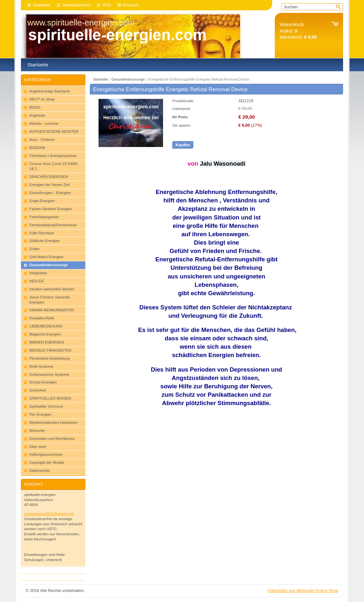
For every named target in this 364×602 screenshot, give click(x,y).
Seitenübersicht (76, 5)
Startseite (42, 5)
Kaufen (183, 145)
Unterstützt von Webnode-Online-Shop (303, 591)
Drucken (131, 5)
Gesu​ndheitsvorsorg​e (128, 79)
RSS (107, 5)
